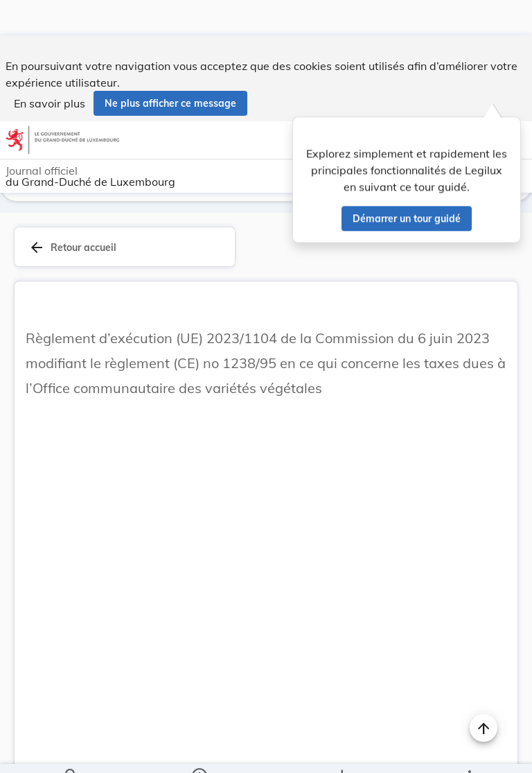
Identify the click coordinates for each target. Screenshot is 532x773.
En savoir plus (50, 68)
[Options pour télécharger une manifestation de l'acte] (342, 751)
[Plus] (469, 751)
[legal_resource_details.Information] (198, 751)
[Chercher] (71, 751)
